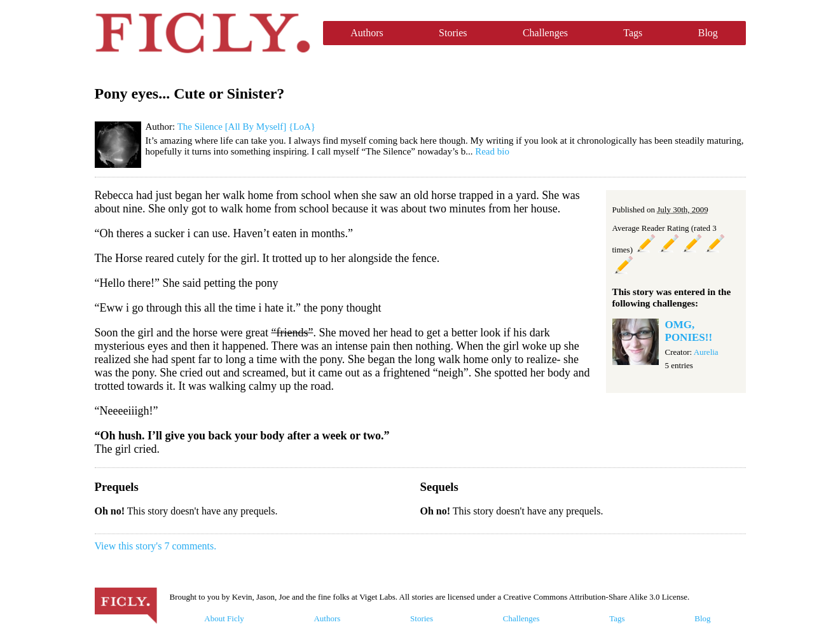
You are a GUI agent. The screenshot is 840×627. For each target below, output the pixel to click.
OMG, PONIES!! (689, 331)
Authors (367, 33)
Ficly (203, 33)
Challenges (545, 33)
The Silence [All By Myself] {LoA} (246, 127)
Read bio (492, 151)
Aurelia (706, 352)
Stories (453, 33)
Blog (708, 33)
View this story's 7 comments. (156, 546)
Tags (633, 33)
